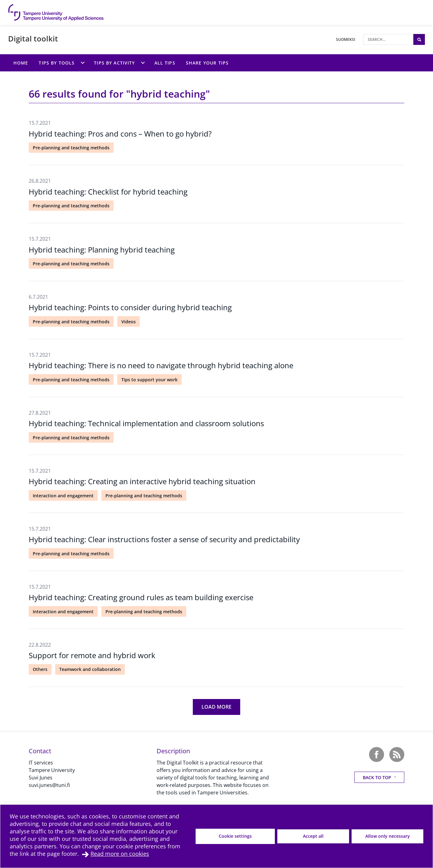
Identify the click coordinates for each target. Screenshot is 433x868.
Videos (129, 322)
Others (40, 669)
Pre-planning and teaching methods (71, 148)
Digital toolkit (33, 39)
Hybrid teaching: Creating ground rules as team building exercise (141, 597)
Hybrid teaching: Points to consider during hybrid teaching (130, 307)
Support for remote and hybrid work (92, 655)
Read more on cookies (120, 854)
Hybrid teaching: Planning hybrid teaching (102, 250)
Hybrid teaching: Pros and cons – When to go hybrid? (120, 134)
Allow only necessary (388, 836)
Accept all (313, 836)
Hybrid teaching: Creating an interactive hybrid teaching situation (142, 481)
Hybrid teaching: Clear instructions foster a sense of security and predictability (164, 539)
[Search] (388, 39)
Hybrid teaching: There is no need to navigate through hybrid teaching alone (161, 365)
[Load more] (216, 707)
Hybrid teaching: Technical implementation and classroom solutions (146, 423)
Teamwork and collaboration (90, 669)
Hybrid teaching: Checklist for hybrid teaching (108, 192)
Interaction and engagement (63, 496)
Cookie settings (235, 836)
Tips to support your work (149, 380)
